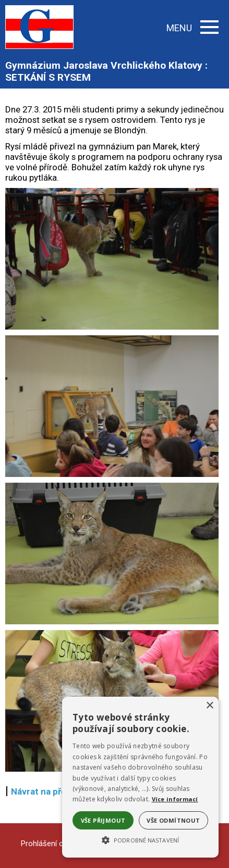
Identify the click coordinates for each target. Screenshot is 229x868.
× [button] (209, 706)
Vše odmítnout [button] (173, 820)
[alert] (140, 777)
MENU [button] (192, 28)
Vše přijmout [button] (103, 820)
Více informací (175, 799)
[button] (140, 839)
